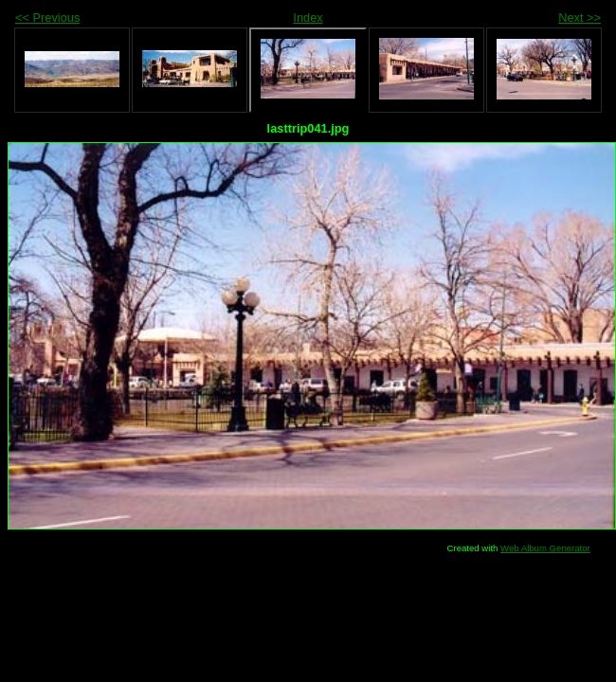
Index (308, 18)
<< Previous (47, 18)
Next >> (580, 18)
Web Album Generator (545, 548)
